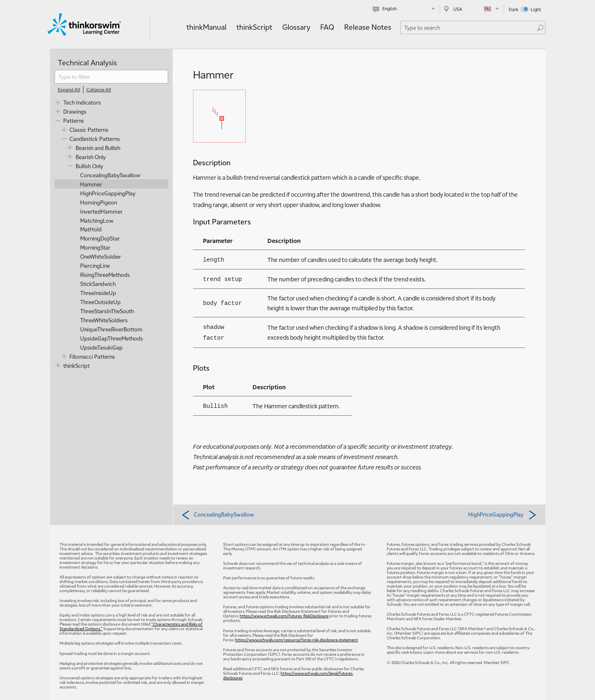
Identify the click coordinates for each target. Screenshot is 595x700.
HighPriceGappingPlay (503, 514)
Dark (514, 9)
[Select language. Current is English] (406, 9)
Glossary (296, 27)
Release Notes (368, 27)
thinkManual (206, 27)
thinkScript (254, 27)
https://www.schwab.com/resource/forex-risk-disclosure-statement (296, 639)
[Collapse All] (99, 90)
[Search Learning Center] (469, 27)
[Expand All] (69, 90)
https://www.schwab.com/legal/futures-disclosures (288, 675)
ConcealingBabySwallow (218, 514)
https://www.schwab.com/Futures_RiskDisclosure (284, 615)
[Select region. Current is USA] (472, 9)
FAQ (327, 27)
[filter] (111, 77)
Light (536, 9)
